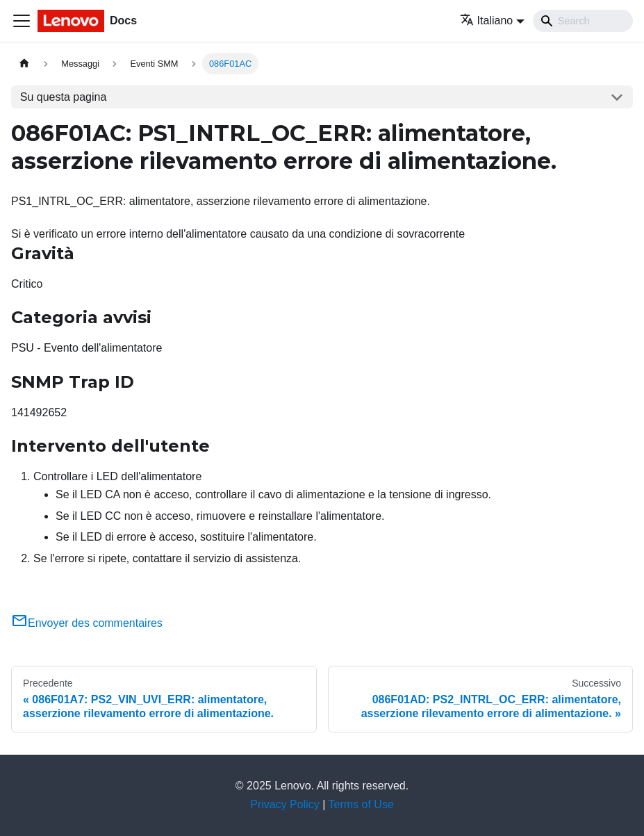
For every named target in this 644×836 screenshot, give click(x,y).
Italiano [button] (487, 21)
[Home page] (24, 64)
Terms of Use (361, 804)
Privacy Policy (285, 804)
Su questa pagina (64, 97)
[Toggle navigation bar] (22, 21)
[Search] (583, 21)
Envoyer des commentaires (87, 623)
